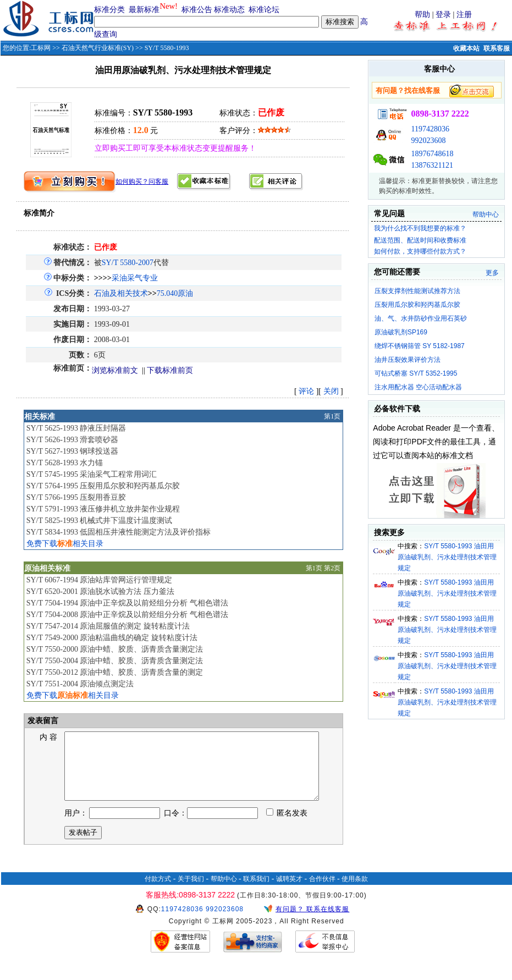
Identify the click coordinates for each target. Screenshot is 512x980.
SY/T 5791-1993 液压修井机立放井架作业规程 (103, 509)
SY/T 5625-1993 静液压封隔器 (76, 428)
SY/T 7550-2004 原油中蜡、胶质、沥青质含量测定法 (115, 661)
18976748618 (432, 154)
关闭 (331, 391)
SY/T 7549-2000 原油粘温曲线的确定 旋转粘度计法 (112, 638)
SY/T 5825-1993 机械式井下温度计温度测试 (100, 521)
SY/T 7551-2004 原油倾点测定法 (80, 684)
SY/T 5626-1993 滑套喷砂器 (73, 440)
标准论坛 (264, 10)
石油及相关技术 (121, 293)
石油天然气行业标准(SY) (98, 48)
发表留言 (42, 721)
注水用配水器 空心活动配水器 (418, 387)
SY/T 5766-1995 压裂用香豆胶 (76, 497)
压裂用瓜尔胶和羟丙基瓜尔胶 (417, 305)
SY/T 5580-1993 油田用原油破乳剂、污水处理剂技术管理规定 (447, 557)
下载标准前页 (170, 370)
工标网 (41, 48)
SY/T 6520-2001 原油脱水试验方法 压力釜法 (100, 591)
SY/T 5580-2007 (128, 263)
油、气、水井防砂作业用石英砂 (421, 318)
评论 (306, 391)
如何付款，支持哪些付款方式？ (420, 251)
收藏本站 (466, 48)
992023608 (428, 141)
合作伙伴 (322, 892)
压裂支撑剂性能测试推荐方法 (417, 291)
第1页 (332, 416)
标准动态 (229, 10)
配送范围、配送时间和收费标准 (420, 240)
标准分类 (109, 10)
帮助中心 (486, 214)
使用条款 (355, 892)
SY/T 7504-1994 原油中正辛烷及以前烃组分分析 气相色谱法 (127, 603)
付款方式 (158, 892)
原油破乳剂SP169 (401, 332)
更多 (492, 273)
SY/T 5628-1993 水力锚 (65, 463)
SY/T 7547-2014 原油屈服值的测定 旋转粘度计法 (108, 626)
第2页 (332, 568)
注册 (464, 15)
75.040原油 (175, 293)
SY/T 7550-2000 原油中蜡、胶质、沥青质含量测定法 (115, 649)
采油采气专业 (135, 278)
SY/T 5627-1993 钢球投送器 (73, 451)
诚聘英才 (289, 892)
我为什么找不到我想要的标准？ (420, 228)
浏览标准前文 (115, 370)
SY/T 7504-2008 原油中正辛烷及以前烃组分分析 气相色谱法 (127, 615)
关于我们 (191, 892)
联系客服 (497, 48)
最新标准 (144, 10)
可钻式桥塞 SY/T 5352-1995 (416, 373)
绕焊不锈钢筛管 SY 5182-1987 (420, 346)
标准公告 (197, 10)
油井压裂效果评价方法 (408, 360)
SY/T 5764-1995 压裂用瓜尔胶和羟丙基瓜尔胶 (103, 486)
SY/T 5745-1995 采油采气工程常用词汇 (92, 474)
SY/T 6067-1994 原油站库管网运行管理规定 (100, 580)
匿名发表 (287, 826)
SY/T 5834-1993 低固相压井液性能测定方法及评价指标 (119, 532)
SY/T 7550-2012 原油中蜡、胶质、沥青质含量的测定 (115, 672)
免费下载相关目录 (65, 544)
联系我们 (256, 892)
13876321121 (432, 165)
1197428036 (430, 129)
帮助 (422, 15)
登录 (443, 15)
